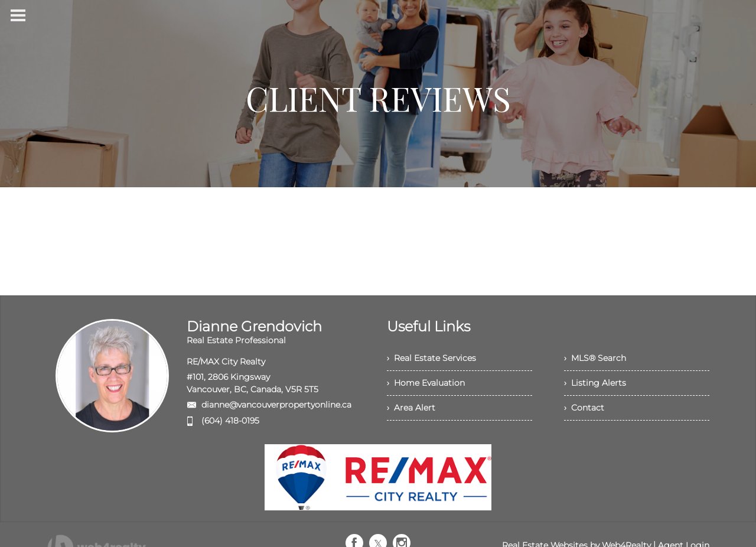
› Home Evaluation (426, 383)
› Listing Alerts (595, 383)
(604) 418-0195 (230, 421)
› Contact (584, 408)
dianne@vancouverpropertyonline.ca (276, 405)
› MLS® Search (595, 358)
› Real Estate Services (431, 358)
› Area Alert (411, 408)
